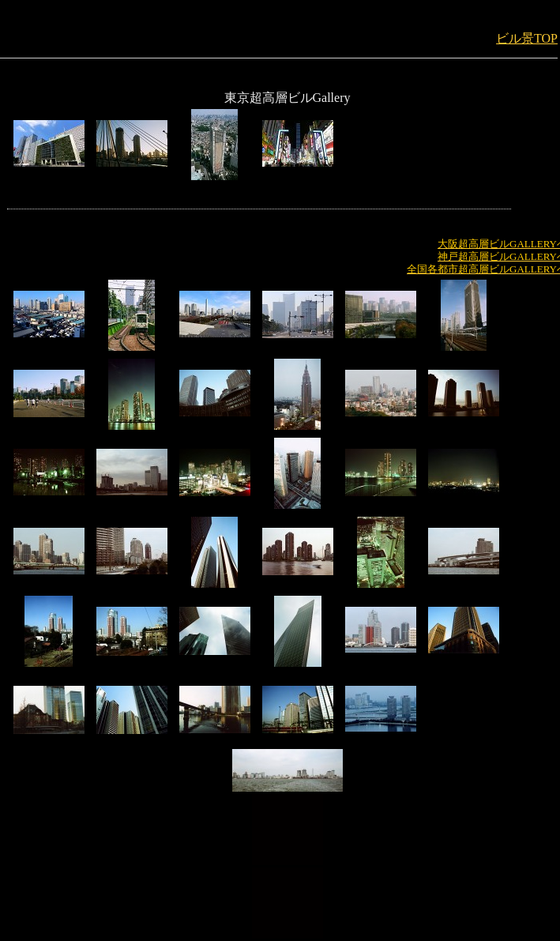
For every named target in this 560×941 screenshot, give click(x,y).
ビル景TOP (527, 38)
